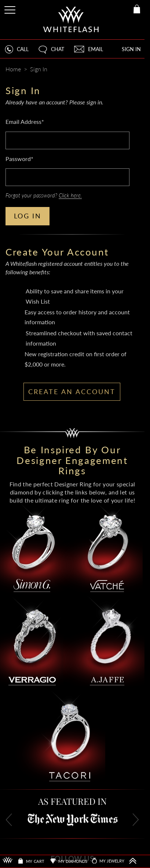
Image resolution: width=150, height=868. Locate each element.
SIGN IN (131, 49)
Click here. (70, 195)
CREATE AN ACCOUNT (72, 392)
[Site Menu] (11, 9)
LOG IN (28, 216)
